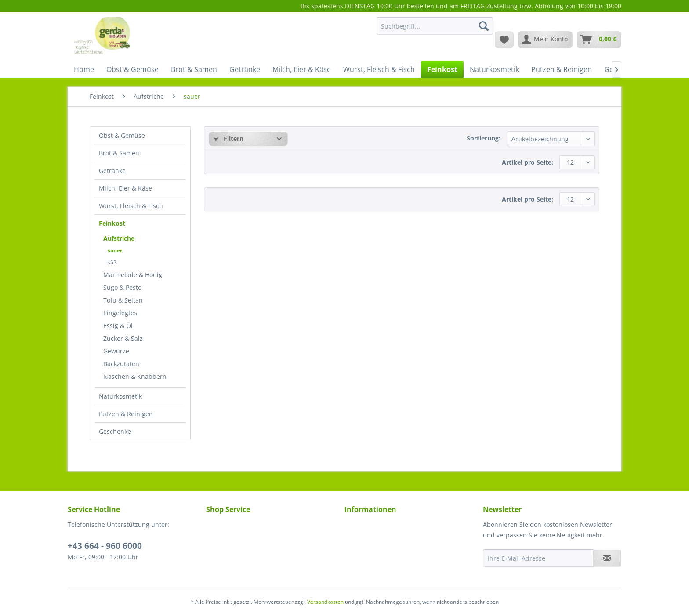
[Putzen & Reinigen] (562, 69)
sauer (115, 250)
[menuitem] (435, 30)
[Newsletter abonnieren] (607, 558)
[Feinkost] (442, 69)
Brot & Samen (119, 153)
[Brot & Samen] (194, 69)
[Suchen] (484, 26)
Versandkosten (325, 602)
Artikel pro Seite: (528, 162)
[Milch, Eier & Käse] (302, 69)
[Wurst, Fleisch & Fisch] (379, 69)
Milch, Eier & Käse (125, 188)
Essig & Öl (118, 326)
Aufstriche (119, 238)
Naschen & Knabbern (135, 376)
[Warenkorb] (599, 40)
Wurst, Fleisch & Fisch (131, 206)
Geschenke (115, 431)
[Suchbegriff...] (435, 26)
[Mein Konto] (545, 40)
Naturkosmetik (120, 396)
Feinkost (112, 223)
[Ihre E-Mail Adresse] (538, 558)
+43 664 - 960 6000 (105, 546)
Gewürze (116, 351)
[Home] (84, 69)
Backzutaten (121, 364)
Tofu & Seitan (123, 300)
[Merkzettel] (504, 40)
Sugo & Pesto (122, 287)
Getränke (112, 171)
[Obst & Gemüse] (132, 69)
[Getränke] (245, 69)
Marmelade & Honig (133, 275)
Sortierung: (484, 138)
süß (112, 262)
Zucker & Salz (123, 338)
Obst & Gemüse (122, 135)
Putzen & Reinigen (126, 414)
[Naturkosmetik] (494, 69)
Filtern (228, 139)
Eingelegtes (120, 313)
